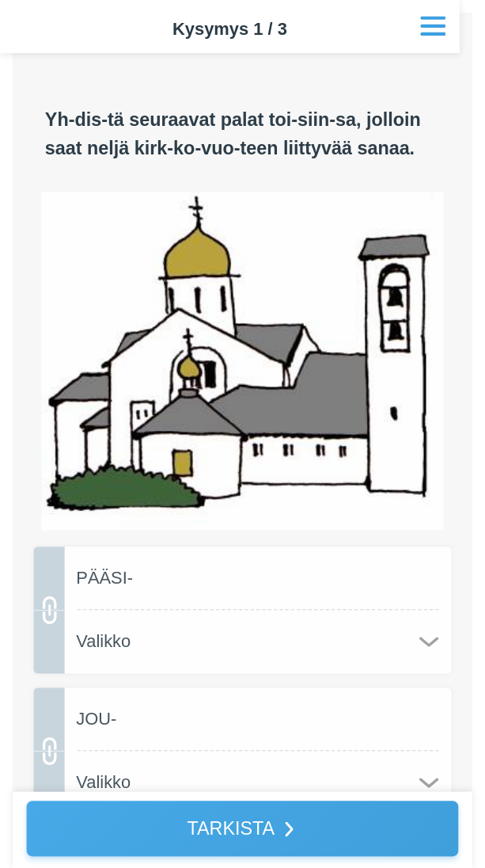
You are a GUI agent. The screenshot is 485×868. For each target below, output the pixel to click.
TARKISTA (231, 828)
